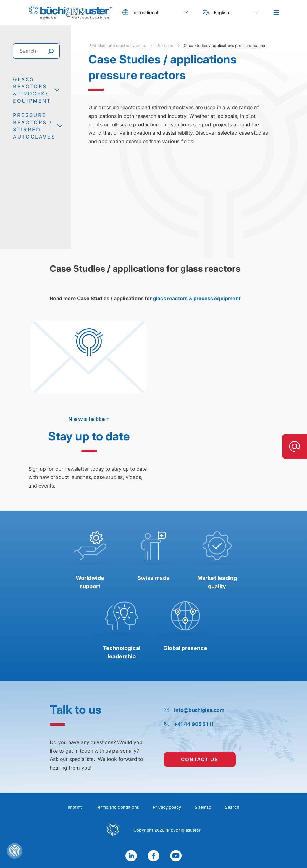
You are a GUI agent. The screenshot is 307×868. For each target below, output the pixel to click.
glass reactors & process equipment (197, 298)
